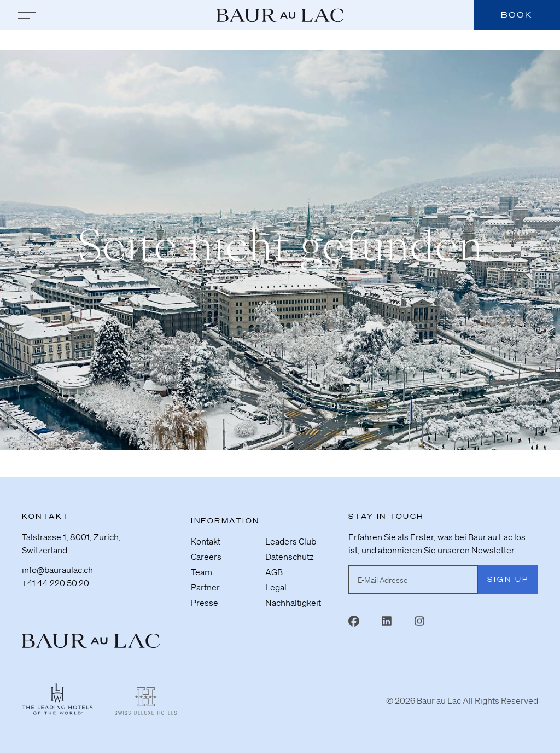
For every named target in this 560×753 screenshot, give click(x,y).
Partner (205, 587)
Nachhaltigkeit (293, 603)
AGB (274, 572)
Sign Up (508, 579)
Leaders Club (291, 541)
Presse (205, 603)
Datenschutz (290, 557)
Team (202, 572)
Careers (206, 557)
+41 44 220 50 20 (56, 583)
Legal (276, 587)
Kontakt (206, 541)
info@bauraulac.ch (57, 570)
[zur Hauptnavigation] (27, 15)
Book (517, 15)
